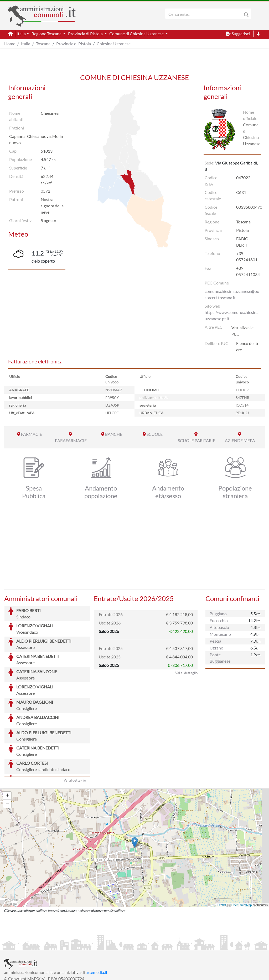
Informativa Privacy (68, 945)
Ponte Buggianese (220, 658)
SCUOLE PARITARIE (196, 440)
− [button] (7, 764)
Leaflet (222, 866)
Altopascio (219, 627)
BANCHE (114, 434)
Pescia (215, 641)
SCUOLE (155, 434)
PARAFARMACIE (71, 440)
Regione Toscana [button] (47, 34)
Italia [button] (21, 34)
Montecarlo (220, 634)
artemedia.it (97, 933)
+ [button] (7, 756)
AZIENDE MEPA (240, 440)
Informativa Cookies (107, 945)
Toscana (43, 44)
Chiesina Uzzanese (114, 44)
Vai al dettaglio (75, 741)
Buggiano (218, 614)
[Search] (205, 14)
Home (10, 44)
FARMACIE (32, 434)
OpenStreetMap (242, 866)
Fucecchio (219, 620)
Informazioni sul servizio (26, 945)
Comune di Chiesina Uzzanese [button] (137, 34)
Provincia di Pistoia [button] (86, 34)
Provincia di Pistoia (74, 44)
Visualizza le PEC (242, 331)
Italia (26, 44)
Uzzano (216, 648)
